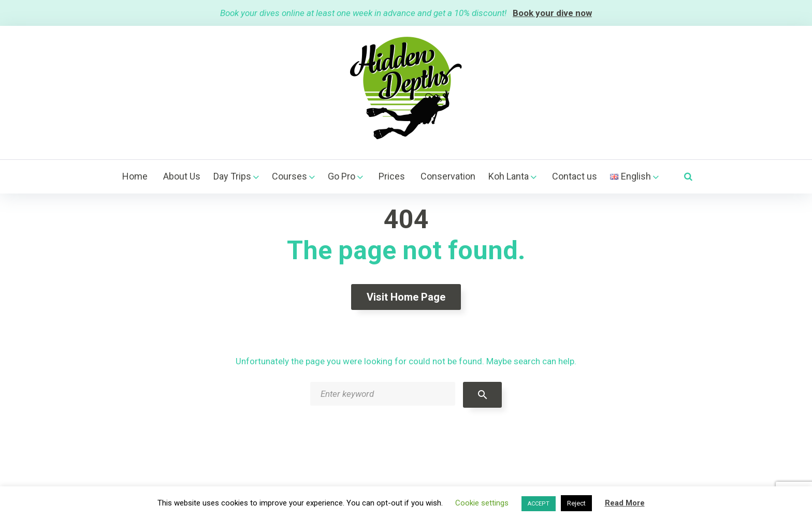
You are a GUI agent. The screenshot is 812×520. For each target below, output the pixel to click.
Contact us (575, 176)
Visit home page (406, 297)
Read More (625, 503)
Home (135, 176)
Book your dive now (552, 13)
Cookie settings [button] (482, 503)
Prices (392, 176)
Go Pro (342, 176)
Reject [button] (576, 503)
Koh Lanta (509, 176)
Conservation (448, 176)
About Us (182, 176)
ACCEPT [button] (539, 504)
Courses (289, 176)
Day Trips (232, 176)
